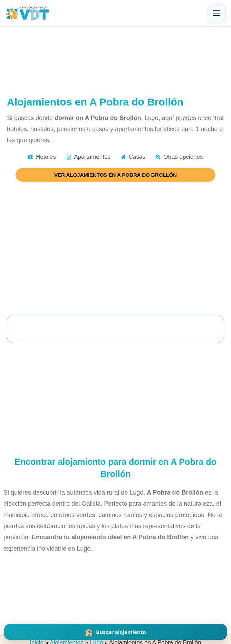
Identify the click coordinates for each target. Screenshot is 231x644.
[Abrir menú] (216, 13)
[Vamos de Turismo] (27, 13)
